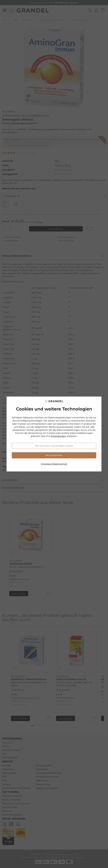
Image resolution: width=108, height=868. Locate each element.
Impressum (47, 464)
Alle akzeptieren (54, 455)
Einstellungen (59, 436)
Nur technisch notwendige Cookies (54, 446)
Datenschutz (60, 464)
